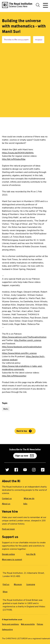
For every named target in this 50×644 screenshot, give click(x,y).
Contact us (7, 498)
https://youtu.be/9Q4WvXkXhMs (18, 153)
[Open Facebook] (16, 470)
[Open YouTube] (25, 470)
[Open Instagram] (34, 470)
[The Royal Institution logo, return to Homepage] (18, 5)
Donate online (8, 554)
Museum (18, 584)
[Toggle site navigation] (45, 5)
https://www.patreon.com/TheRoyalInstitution (24, 337)
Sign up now (22, 456)
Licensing (31, 584)
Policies (40, 624)
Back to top (22, 431)
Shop (5, 592)
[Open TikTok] (43, 470)
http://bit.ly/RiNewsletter (14, 376)
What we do (29, 498)
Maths (6, 409)
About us (6, 504)
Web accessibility (28, 624)
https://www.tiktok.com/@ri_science (19, 353)
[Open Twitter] (7, 470)
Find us (6, 584)
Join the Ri (31, 554)
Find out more (8, 529)
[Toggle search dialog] (38, 5)
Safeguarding (7, 629)
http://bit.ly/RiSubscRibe (14, 159)
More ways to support (12, 559)
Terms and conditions (10, 624)
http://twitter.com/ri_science (28, 340)
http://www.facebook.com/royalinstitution (22, 347)
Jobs (25, 504)
